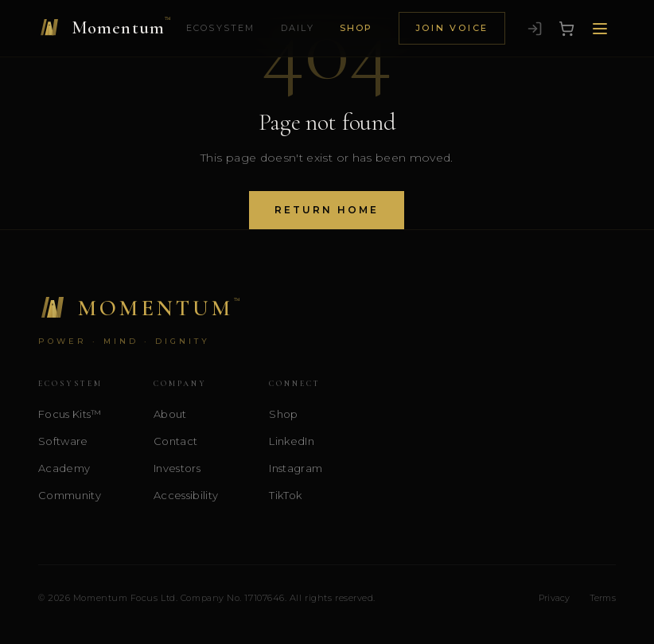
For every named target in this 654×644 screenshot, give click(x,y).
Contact (175, 441)
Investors (177, 468)
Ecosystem (221, 28)
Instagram (296, 468)
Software (63, 441)
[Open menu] (600, 29)
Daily (298, 28)
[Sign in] (535, 29)
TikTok (285, 495)
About (170, 414)
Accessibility (186, 495)
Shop (356, 28)
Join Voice (452, 28)
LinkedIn (292, 441)
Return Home (327, 210)
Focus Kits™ (70, 414)
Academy (64, 468)
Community (70, 495)
